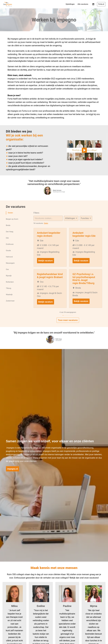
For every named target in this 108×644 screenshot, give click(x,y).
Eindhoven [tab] (10, 249)
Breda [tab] (8, 230)
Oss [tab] (7, 274)
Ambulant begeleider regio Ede (84, 239)
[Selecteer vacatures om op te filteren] (71, 223)
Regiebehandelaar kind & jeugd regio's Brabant (50, 281)
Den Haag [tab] (10, 237)
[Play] (84, 155)
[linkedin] (93, 4)
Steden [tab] (10, 218)
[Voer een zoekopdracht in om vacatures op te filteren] (48, 223)
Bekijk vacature (46, 266)
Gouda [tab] (8, 256)
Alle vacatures (83, 4)
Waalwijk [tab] (9, 300)
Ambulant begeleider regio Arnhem (49, 239)
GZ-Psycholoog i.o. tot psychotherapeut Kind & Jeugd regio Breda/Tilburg (84, 284)
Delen (46, 228)
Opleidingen (70, 4)
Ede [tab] (7, 243)
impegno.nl (13, 474)
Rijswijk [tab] (9, 281)
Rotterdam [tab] (10, 287)
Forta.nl (101, 4)
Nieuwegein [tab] (10, 268)
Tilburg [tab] (9, 293)
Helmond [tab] (9, 262)
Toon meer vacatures (68, 325)
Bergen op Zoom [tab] (12, 224)
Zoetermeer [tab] (10, 306)
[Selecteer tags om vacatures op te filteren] (86, 223)
